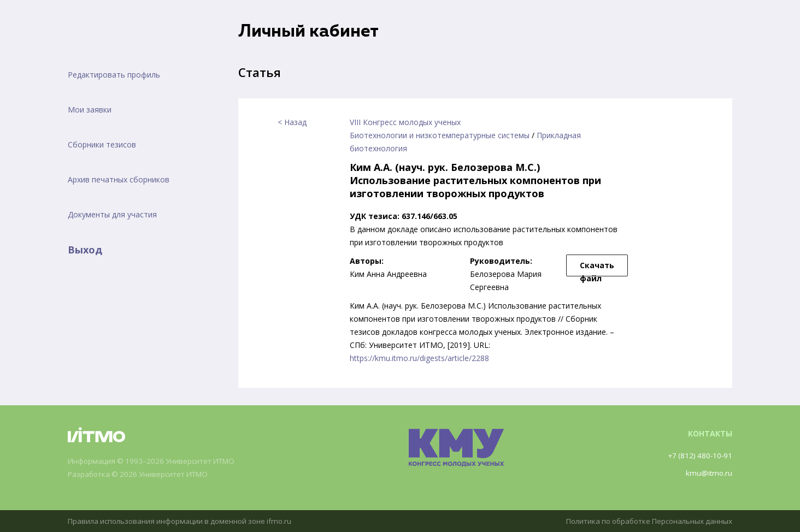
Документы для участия (112, 214)
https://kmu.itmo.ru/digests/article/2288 (419, 358)
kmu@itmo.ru (708, 473)
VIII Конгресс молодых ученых (405, 122)
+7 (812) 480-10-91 (698, 455)
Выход (85, 250)
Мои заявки (90, 110)
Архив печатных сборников (119, 179)
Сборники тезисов (102, 144)
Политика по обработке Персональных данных (644, 521)
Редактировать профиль (114, 75)
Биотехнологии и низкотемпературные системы (440, 135)
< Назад (292, 122)
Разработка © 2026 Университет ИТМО (142, 474)
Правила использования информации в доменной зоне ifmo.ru (184, 521)
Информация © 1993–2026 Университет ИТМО (155, 461)
